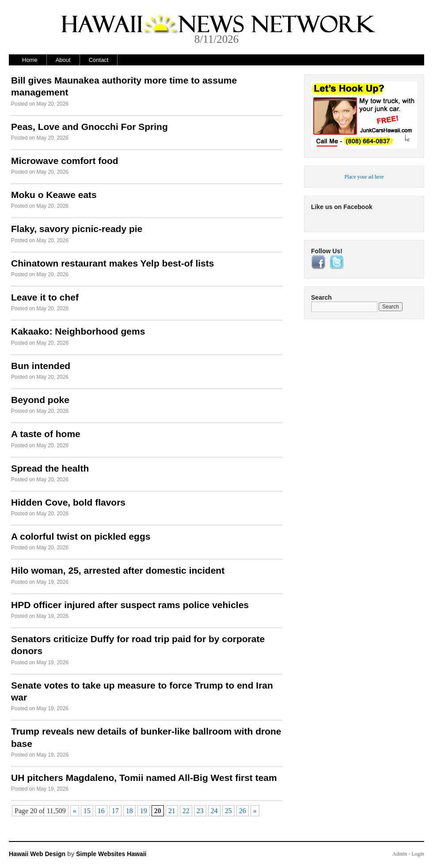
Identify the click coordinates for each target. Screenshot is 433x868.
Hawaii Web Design (37, 854)
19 (144, 811)
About (63, 60)
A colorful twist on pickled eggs (81, 536)
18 (129, 811)
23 (200, 811)
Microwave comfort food (65, 161)
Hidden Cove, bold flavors (68, 502)
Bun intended (41, 366)
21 (172, 811)
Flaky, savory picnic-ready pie (77, 229)
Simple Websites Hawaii (111, 854)
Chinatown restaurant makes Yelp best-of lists (112, 263)
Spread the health (50, 468)
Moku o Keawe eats (54, 195)
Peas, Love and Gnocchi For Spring (89, 127)
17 (115, 811)
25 (228, 811)
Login (418, 854)
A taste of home (46, 434)
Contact (99, 60)
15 (87, 811)
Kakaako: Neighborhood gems (78, 331)
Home (30, 60)
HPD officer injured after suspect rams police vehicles (130, 605)
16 (101, 811)
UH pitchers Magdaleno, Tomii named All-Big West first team (144, 778)
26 (243, 811)
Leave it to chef (45, 297)
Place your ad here (364, 177)
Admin (400, 854)
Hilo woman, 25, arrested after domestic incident (118, 570)
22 (186, 811)
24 (214, 811)
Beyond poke (40, 400)
